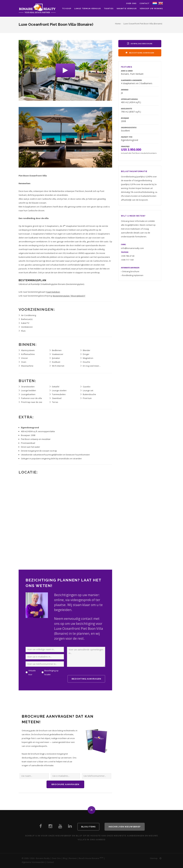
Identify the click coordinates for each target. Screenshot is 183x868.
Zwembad (57, 398)
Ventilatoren (27, 327)
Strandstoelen (28, 387)
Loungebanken (28, 394)
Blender (87, 350)
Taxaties (109, 9)
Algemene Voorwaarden (33, 862)
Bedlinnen (57, 350)
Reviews (73, 858)
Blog (65, 858)
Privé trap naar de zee (32, 402)
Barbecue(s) (27, 319)
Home (118, 24)
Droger (86, 354)
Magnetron (88, 358)
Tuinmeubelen (59, 394)
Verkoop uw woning (151, 9)
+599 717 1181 (127, 260)
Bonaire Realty (43, 858)
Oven (24, 362)
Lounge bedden (29, 390)
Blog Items (88, 827)
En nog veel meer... (92, 366)
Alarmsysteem (28, 350)
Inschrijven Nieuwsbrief (125, 827)
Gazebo (87, 387)
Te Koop (67, 9)
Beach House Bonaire (89, 858)
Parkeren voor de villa (31, 398)
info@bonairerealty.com (132, 248)
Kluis (23, 331)
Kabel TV (25, 323)
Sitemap (154, 858)
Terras (55, 402)
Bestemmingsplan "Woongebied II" (69, 296)
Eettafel (56, 387)
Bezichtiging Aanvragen (140, 53)
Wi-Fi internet (58, 366)
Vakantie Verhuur (127, 9)
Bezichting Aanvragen (86, 679)
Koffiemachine (28, 354)
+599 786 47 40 (128, 256)
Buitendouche (89, 394)
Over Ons (56, 858)
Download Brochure (140, 43)
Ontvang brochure (131, 271)
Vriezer (25, 358)
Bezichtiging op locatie (51, 672)
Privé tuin (87, 398)
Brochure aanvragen (65, 784)
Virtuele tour (32, 672)
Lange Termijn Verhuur (87, 9)
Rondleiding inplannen (133, 275)
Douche (86, 362)
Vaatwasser (58, 354)
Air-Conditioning (29, 315)
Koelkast (56, 362)
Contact (145, 3)
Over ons (131, 3)
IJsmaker (56, 358)
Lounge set (88, 390)
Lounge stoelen (59, 390)
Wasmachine (27, 366)
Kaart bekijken (53, 292)
